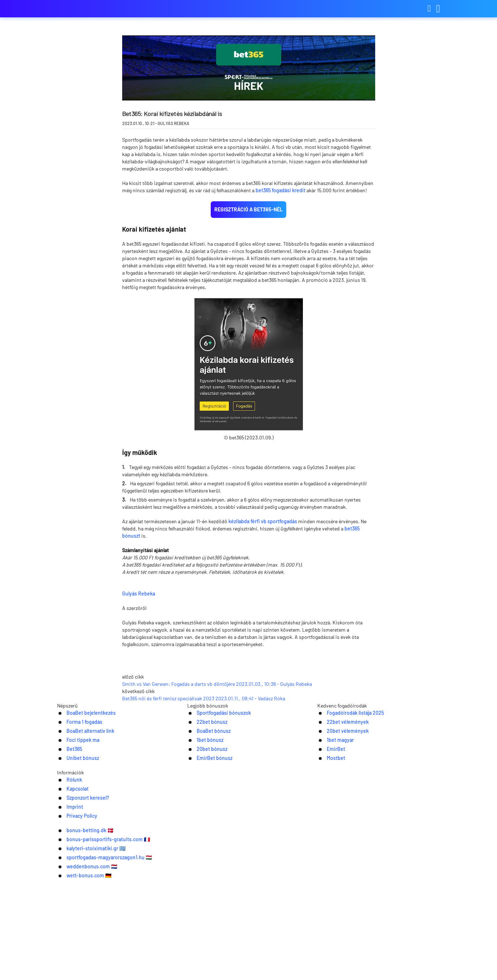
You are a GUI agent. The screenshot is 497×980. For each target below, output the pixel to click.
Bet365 (66, 861)
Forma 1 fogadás (77, 833)
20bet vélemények (341, 843)
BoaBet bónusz (206, 843)
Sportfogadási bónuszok (218, 824)
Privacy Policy (325, 908)
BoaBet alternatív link (84, 843)
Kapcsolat (196, 908)
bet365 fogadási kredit (280, 190)
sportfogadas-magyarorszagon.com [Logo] (93, 9)
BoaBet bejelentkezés (85, 824)
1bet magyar (333, 852)
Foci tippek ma (75, 852)
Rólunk (164, 908)
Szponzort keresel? (244, 908)
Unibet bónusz (75, 871)
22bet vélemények (341, 833)
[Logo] (248, 923)
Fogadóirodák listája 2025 (350, 824)
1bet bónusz (202, 852)
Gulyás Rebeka (192, 593)
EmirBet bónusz (207, 871)
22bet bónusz (205, 833)
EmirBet (328, 861)
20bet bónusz (205, 861)
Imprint (288, 908)
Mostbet (328, 871)
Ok (417, 967)
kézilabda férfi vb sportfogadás (263, 521)
